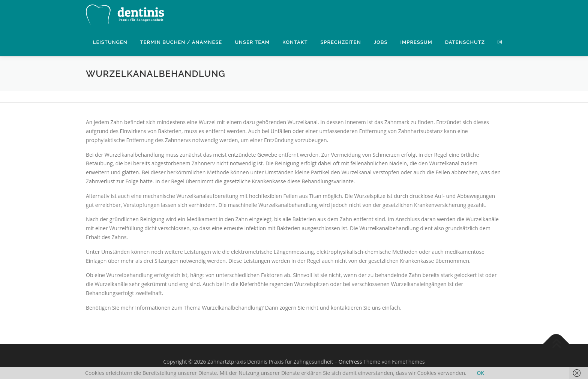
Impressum (416, 42)
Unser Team (252, 42)
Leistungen (110, 42)
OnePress (350, 362)
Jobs (381, 42)
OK (480, 373)
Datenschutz (465, 42)
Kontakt (295, 42)
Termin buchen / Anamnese (181, 42)
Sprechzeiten (340, 42)
